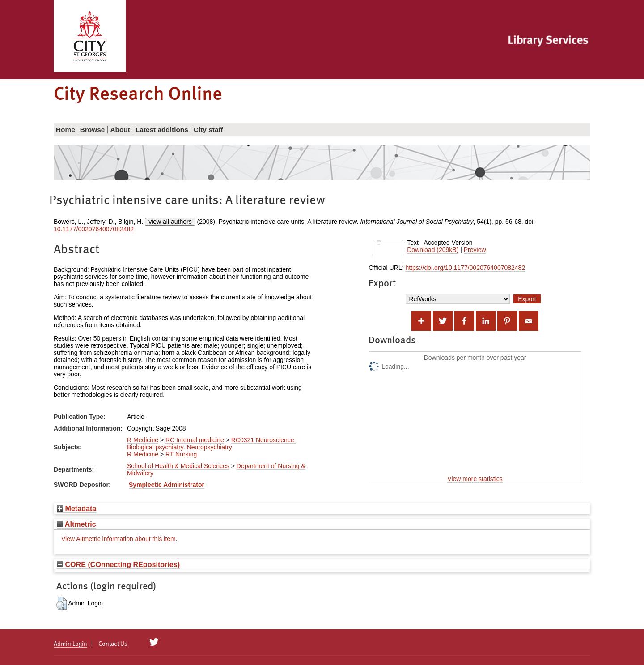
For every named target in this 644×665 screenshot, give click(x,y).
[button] (61, 604)
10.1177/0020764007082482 (94, 229)
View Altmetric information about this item (119, 539)
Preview (475, 250)
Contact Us (113, 644)
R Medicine (143, 440)
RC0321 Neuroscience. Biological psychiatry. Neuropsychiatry (211, 443)
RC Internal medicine (195, 440)
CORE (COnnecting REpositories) (118, 564)
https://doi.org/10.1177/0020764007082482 (465, 268)
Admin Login (70, 644)
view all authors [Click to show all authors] (170, 222)
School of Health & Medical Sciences (178, 466)
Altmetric (76, 524)
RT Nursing (181, 454)
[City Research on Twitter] (154, 642)
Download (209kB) (433, 250)
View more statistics (475, 479)
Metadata (76, 508)
